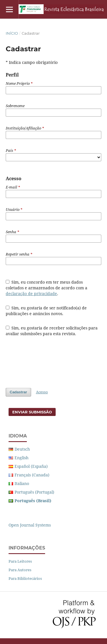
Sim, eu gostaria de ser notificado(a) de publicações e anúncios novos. (46, 311)
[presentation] (49, 362)
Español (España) (31, 466)
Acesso (42, 392)
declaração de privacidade (31, 293)
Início (12, 33)
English (22, 458)
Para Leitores (20, 561)
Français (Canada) (32, 475)
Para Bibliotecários (25, 578)
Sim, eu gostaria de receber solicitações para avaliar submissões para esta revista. (52, 331)
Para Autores (20, 570)
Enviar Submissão (32, 412)
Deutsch (22, 449)
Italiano (22, 483)
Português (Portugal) (34, 492)
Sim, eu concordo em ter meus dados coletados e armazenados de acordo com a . (47, 288)
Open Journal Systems (30, 525)
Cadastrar (18, 392)
